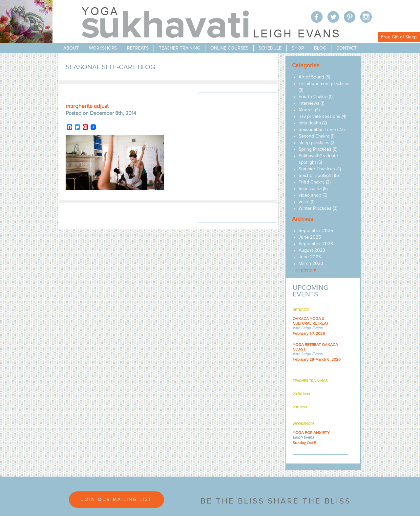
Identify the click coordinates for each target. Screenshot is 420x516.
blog (320, 48)
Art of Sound (311, 77)
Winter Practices (315, 208)
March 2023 (311, 264)
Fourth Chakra (313, 97)
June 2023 (310, 257)
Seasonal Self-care (317, 130)
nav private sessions (319, 117)
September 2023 (316, 244)
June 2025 (310, 237)
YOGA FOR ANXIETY (311, 433)
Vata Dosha (310, 189)
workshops (103, 48)
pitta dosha (310, 123)
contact (346, 48)
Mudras (306, 110)
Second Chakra (314, 136)
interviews (309, 103)
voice (304, 202)
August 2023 (312, 250)
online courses (229, 48)
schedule (270, 48)
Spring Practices (315, 149)
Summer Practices (317, 169)
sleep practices (314, 143)
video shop (310, 195)
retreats (138, 48)
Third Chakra (312, 182)
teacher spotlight (316, 176)
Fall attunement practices (324, 84)
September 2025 (316, 231)
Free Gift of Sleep (399, 37)
